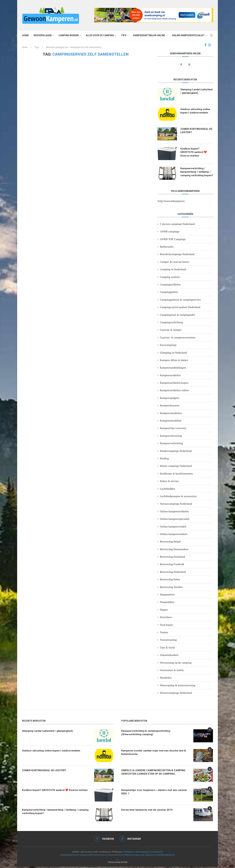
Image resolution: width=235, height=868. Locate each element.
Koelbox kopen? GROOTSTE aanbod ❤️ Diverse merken (194, 152)
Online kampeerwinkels (174, 535)
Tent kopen (166, 626)
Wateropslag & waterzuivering (178, 687)
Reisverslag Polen (170, 581)
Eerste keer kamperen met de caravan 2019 (149, 811)
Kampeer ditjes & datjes (174, 362)
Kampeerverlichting (171, 445)
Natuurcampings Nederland (176, 505)
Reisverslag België (170, 543)
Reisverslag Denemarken (174, 551)
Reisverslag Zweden (171, 588)
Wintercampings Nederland (176, 694)
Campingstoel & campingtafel (177, 316)
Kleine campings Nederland (176, 467)
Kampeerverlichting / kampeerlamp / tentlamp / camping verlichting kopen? (196, 174)
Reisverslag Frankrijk (172, 566)
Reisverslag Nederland (173, 573)
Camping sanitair (170, 278)
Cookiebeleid (157, 853)
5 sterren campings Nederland (177, 225)
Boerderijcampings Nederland (177, 256)
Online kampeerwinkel (173, 528)
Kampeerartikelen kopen (174, 384)
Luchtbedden (168, 490)
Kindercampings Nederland (176, 452)
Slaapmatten (167, 596)
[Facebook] (206, 45)
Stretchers (166, 619)
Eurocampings (168, 347)
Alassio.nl (151, 856)
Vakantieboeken (169, 657)
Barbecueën (167, 248)
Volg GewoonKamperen (171, 202)
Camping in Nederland (173, 271)
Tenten (164, 634)
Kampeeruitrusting (171, 437)
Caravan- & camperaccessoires (178, 339)
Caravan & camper (171, 331)
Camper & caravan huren (175, 263)
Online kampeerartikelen (174, 513)
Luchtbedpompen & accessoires (178, 498)
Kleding (164, 460)
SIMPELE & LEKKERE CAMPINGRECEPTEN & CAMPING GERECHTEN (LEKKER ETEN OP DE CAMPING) (154, 774)
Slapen (164, 611)
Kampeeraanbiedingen (173, 369)
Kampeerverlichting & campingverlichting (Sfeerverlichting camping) (147, 734)
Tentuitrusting (168, 641)
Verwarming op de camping (176, 664)
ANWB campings (170, 233)
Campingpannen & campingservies (180, 301)
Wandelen (166, 679)
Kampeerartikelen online (149, 35)
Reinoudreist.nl (116, 856)
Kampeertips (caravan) (173, 430)
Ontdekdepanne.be (70, 856)
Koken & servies (169, 483)
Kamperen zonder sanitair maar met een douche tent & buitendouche (155, 754)
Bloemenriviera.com (135, 856)
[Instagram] (209, 45)
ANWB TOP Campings (173, 241)
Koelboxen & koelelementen (176, 475)
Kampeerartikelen (170, 377)
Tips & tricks (167, 649)
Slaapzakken (167, 604)
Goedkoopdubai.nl (166, 856)
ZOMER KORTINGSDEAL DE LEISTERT (195, 131)
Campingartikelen (170, 286)
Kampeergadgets (170, 399)
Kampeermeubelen (171, 415)
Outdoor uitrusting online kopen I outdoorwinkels (196, 111)
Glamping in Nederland (173, 354)
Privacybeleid (143, 853)
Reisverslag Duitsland (172, 558)
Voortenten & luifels (172, 672)
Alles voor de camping (100, 35)
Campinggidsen (169, 294)
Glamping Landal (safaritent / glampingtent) (190, 93)
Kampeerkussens (170, 407)
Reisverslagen (43, 35)
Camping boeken (69, 35)
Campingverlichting (171, 324)
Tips (124, 35)
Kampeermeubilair (171, 422)
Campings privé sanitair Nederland (180, 309)
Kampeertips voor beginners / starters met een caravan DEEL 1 (151, 793)
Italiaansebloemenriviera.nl (94, 856)
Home (25, 35)
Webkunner (129, 853)
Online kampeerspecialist (188, 35)
